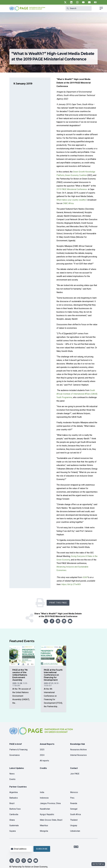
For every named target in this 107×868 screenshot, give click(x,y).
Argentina (14, 792)
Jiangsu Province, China (50, 803)
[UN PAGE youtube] (83, 2)
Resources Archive (78, 750)
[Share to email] (70, 621)
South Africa (75, 814)
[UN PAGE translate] (95, 2)
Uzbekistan (75, 831)
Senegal (74, 809)
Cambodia (14, 814)
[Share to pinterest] (58, 621)
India (42, 792)
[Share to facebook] (52, 621)
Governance (15, 755)
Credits (43, 768)
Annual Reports (47, 744)
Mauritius (44, 825)
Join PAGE (75, 774)
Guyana (13, 831)
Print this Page (58, 603)
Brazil (12, 803)
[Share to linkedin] (64, 621)
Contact (74, 768)
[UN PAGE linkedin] (71, 2)
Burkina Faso (15, 809)
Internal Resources (78, 755)
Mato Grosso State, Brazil (51, 820)
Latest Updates (17, 768)
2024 (42, 755)
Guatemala (14, 825)
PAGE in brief (16, 744)
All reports (44, 761)
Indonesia (44, 798)
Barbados (14, 798)
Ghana (12, 820)
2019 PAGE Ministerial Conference (72, 189)
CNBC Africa (68, 203)
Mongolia (44, 831)
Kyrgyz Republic (47, 814)
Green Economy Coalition (76, 175)
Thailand (74, 820)
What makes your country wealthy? (72, 200)
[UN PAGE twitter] (65, 2)
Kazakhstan (45, 809)
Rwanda (74, 803)
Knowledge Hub (77, 744)
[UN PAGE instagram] (77, 2)
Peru (72, 798)
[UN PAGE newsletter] (89, 2)
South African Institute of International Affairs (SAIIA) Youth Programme (77, 394)
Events (12, 779)
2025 (42, 750)
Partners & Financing (18, 750)
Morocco (74, 792)
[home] (41, 733)
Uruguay (74, 825)
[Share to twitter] (46, 621)
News (12, 774)
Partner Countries (18, 787)
